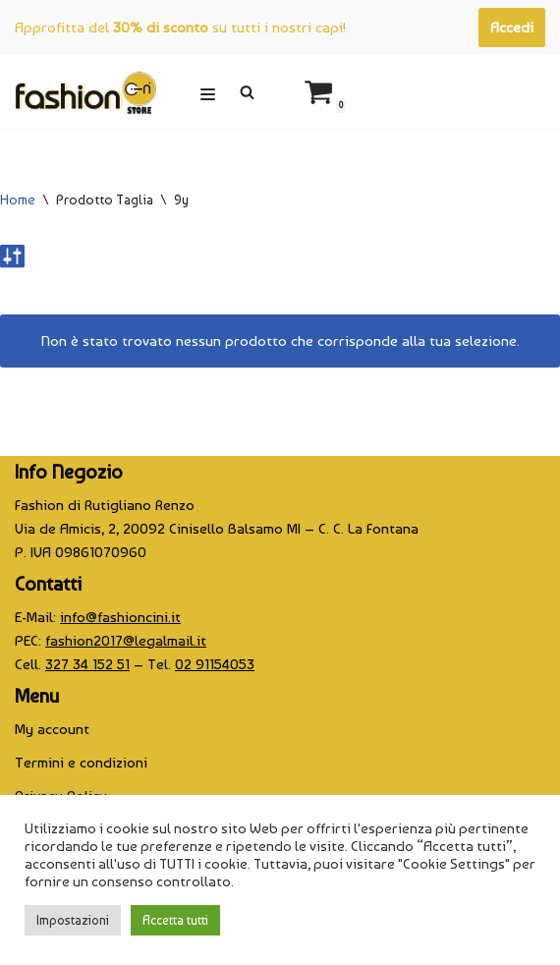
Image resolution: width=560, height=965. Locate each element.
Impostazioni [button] (73, 920)
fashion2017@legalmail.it (126, 641)
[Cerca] (247, 92)
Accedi (512, 28)
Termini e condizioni (81, 763)
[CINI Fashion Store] (85, 92)
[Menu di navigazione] (208, 92)
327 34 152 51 (87, 664)
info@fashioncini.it (120, 617)
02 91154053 (215, 664)
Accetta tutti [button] (175, 920)
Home (18, 199)
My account (52, 729)
